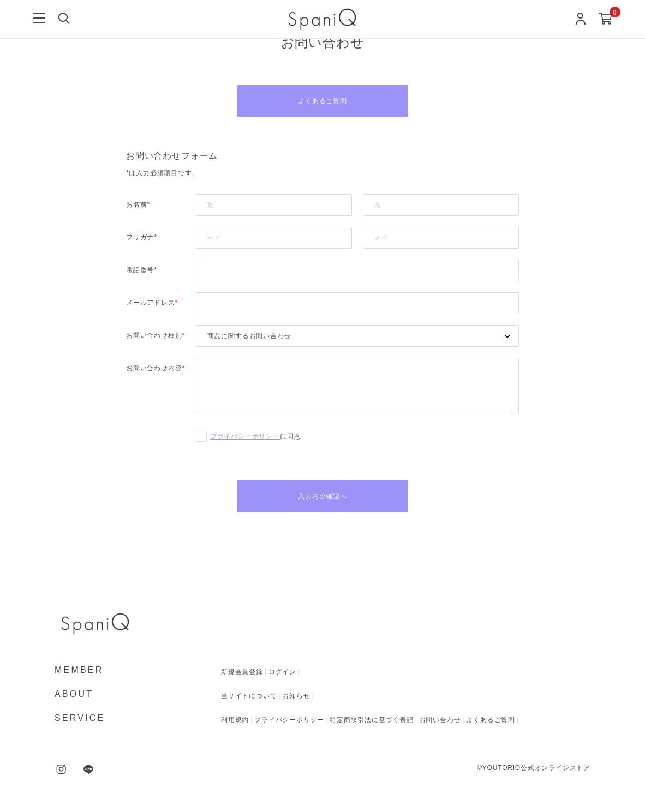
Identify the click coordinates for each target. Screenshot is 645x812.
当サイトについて (249, 697)
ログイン (282, 673)
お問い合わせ (440, 721)
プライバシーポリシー (245, 437)
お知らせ (296, 697)
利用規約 (235, 721)
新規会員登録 (242, 673)
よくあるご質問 (322, 101)
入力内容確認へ (322, 497)
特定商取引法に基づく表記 (372, 721)
